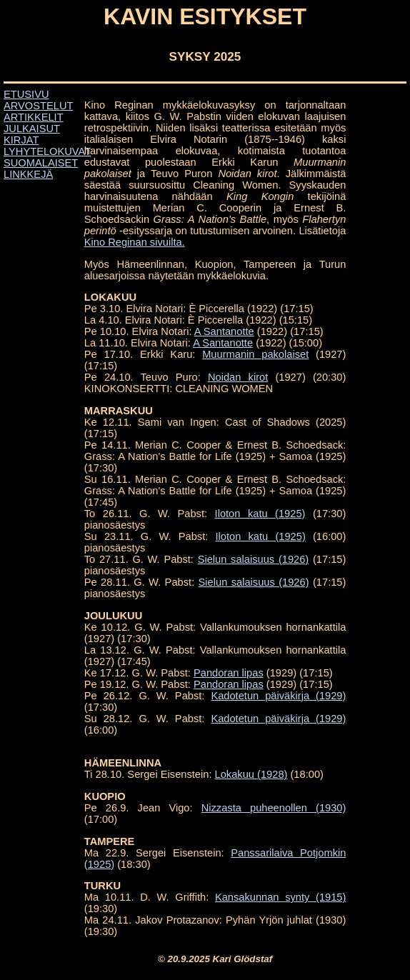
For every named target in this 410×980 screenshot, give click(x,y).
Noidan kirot (238, 377)
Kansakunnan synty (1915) (281, 897)
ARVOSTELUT (38, 106)
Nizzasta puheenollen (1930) (274, 808)
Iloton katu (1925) (260, 514)
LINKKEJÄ (28, 174)
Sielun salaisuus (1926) (254, 559)
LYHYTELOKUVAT (47, 151)
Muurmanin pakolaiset (255, 354)
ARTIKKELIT (34, 117)
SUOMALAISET (41, 163)
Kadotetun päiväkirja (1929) (278, 696)
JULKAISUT (32, 129)
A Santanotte (224, 331)
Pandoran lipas (229, 673)
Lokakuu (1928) (251, 774)
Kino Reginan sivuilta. (135, 242)
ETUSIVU (26, 94)
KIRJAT (21, 140)
